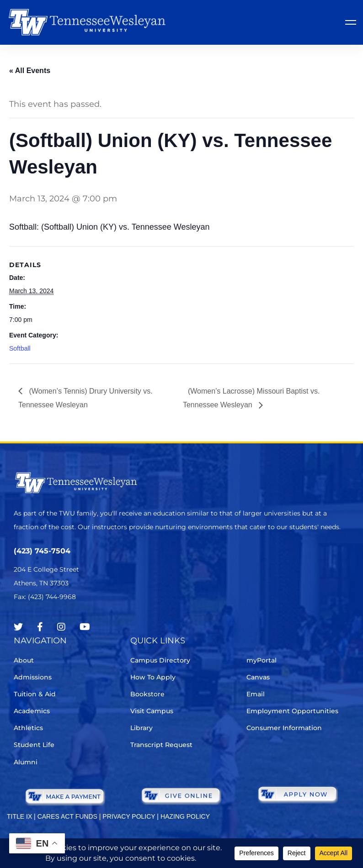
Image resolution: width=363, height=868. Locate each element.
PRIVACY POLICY (129, 816)
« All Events (30, 71)
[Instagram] (61, 627)
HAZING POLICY (185, 816)
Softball (20, 348)
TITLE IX (19, 816)
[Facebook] (40, 627)
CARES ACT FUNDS (67, 816)
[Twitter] (18, 627)
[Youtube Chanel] (85, 627)
